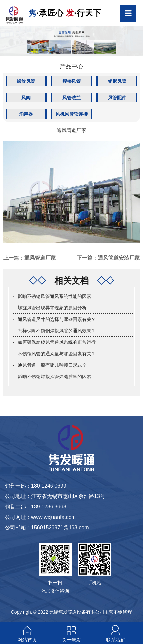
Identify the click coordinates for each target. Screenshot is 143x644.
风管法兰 (71, 98)
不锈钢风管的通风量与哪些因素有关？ (57, 354)
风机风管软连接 (71, 114)
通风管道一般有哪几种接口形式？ (52, 365)
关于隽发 (71, 640)
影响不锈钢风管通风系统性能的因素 (54, 296)
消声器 (26, 114)
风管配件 (117, 98)
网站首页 (27, 640)
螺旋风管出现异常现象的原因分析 (52, 308)
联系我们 (116, 640)
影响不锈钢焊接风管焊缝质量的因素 (54, 377)
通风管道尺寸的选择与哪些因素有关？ (57, 319)
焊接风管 (71, 81)
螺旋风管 (26, 81)
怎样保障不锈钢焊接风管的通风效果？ (57, 331)
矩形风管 (117, 81)
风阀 (26, 98)
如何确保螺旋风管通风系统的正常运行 (57, 342)
